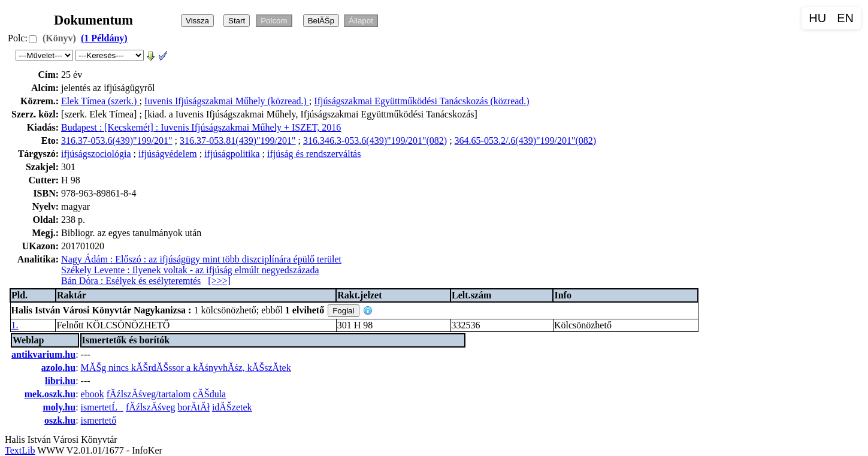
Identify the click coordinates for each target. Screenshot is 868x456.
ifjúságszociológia (96, 154)
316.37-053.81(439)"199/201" (238, 141)
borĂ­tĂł (194, 407)
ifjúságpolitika (232, 154)
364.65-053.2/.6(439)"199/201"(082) (526, 141)
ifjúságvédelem (168, 154)
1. (15, 325)
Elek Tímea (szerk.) (100, 101)
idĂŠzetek (232, 407)
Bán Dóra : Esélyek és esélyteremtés (131, 281)
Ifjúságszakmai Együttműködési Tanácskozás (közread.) (421, 101)
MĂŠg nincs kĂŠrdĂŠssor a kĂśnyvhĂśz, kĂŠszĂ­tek (186, 368)
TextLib (20, 450)
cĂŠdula (209, 394)
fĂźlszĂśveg (151, 407)
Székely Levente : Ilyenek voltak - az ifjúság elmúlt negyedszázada (190, 270)
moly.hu (59, 407)
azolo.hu (58, 368)
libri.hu (60, 381)
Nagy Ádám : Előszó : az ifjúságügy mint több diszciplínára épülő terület (201, 259)
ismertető (99, 420)
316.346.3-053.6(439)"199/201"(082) (375, 141)
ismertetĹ (102, 407)
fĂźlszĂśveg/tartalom (149, 394)
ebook (93, 394)
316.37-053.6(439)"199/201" (117, 141)
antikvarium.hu (43, 354)
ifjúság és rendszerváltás (314, 154)
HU (817, 18)
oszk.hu (60, 420)
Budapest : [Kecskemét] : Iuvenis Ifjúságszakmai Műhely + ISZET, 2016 (201, 127)
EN (845, 18)
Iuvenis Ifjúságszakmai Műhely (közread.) (227, 101)
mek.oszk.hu (50, 394)
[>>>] (219, 281)
